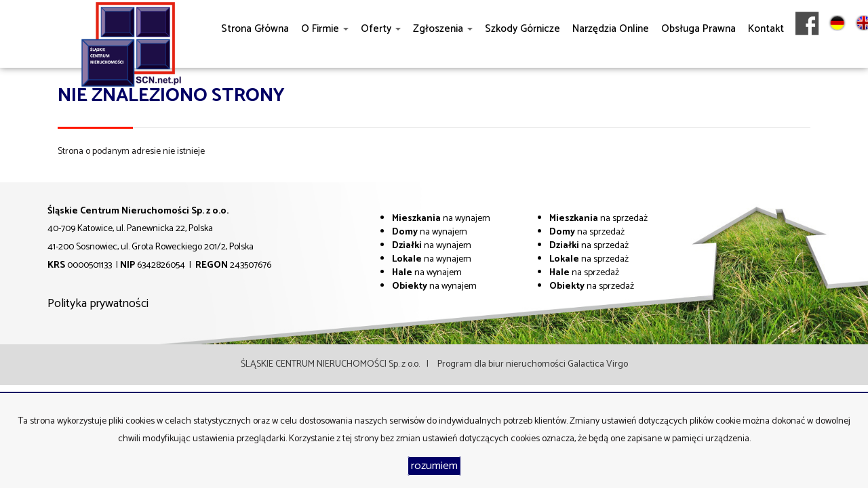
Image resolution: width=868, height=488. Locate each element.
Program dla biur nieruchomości (502, 364)
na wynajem (441, 219)
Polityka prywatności (98, 304)
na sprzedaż (598, 219)
